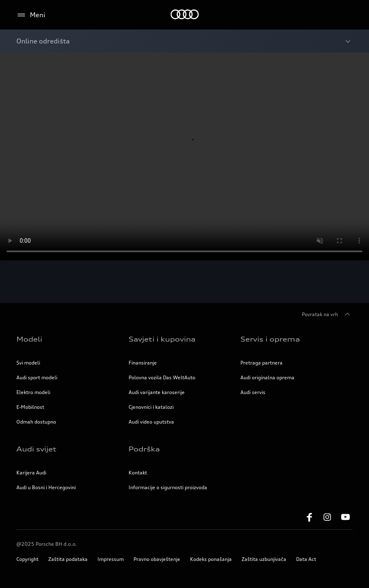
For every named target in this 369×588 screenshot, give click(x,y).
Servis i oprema (270, 339)
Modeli (29, 339)
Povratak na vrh (327, 315)
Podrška (144, 449)
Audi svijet (36, 449)
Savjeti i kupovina (162, 339)
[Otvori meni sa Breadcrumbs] (184, 41)
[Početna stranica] (184, 15)
